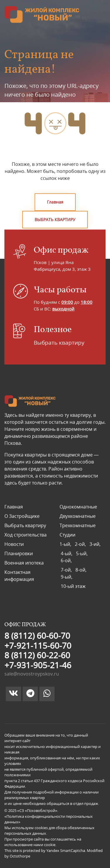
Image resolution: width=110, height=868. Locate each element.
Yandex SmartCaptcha (66, 850)
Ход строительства (26, 535)
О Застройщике (22, 516)
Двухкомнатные (78, 516)
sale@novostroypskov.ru (32, 674)
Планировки (19, 553)
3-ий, (94, 544)
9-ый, (66, 577)
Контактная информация (19, 576)
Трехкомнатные (78, 525)
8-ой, (82, 570)
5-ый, (82, 553)
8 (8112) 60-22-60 (37, 655)
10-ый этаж (73, 586)
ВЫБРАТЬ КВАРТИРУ (55, 219)
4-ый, (67, 553)
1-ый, (67, 544)
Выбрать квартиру (59, 343)
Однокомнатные (78, 507)
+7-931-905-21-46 (38, 665)
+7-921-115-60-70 (38, 645)
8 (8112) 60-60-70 (37, 636)
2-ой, (81, 544)
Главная (55, 202)
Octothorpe (20, 856)
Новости (14, 544)
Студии (67, 535)
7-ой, (67, 570)
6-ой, (66, 560)
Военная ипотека (24, 563)
